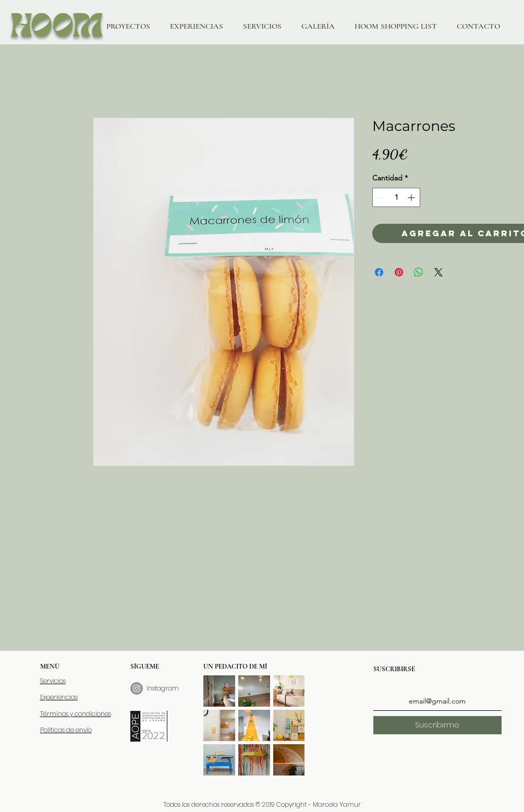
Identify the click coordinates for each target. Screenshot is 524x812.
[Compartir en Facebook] (379, 272)
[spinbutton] (396, 197)
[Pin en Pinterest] (399, 272)
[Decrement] (380, 197)
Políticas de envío (66, 730)
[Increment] (412, 197)
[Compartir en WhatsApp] (419, 272)
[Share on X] (438, 272)
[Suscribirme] (437, 725)
